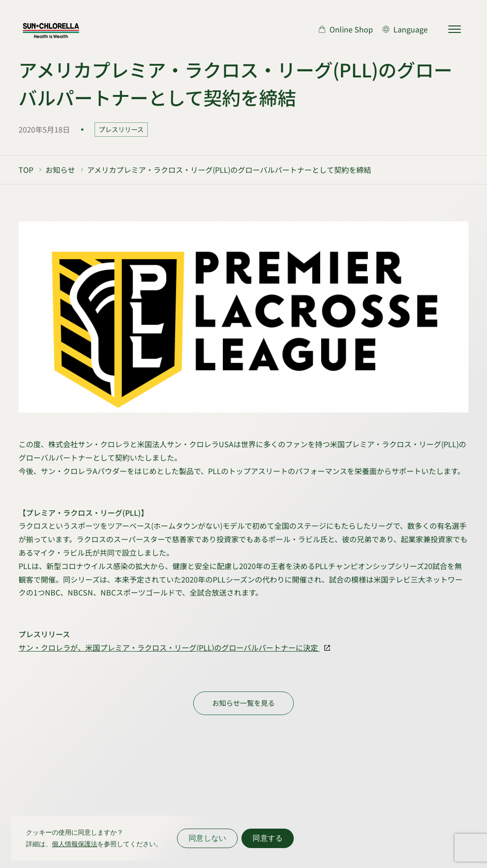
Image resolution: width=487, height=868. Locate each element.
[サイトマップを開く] (455, 29)
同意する (268, 838)
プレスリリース (121, 129)
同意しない (207, 838)
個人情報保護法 (75, 844)
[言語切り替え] (405, 29)
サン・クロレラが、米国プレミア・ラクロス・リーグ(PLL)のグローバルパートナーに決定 (169, 647)
